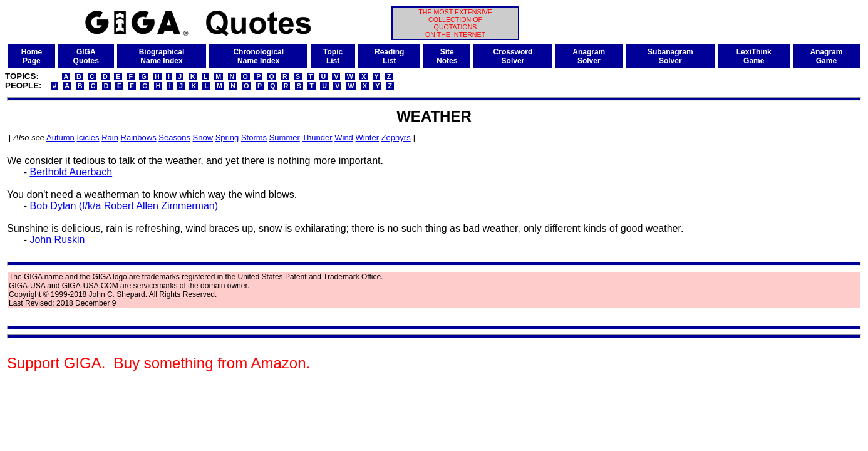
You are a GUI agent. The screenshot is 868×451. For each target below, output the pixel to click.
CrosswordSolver (513, 56)
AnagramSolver (589, 56)
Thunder (317, 137)
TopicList (333, 56)
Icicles (88, 137)
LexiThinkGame (754, 56)
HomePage (32, 56)
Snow (203, 137)
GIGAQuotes (86, 56)
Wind (344, 137)
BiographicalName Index (162, 56)
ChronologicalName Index (258, 56)
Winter (367, 137)
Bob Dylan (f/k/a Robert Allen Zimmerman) (124, 206)
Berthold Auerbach (71, 172)
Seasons (174, 137)
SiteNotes (447, 56)
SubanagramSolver (670, 56)
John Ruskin (57, 240)
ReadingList (389, 56)
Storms (254, 137)
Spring (227, 137)
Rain (110, 137)
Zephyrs (396, 137)
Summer (285, 137)
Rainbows (139, 137)
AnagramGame (826, 56)
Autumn (60, 137)
